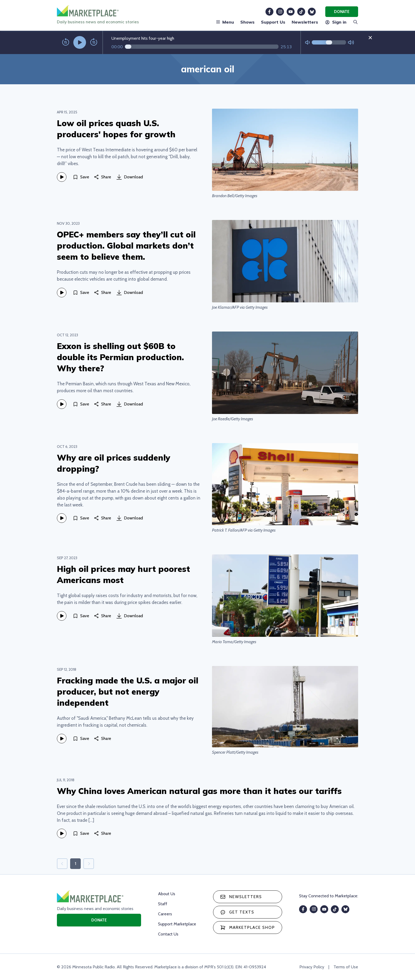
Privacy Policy (312, 967)
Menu (225, 22)
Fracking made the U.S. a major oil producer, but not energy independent (128, 692)
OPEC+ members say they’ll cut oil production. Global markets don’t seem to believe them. (126, 246)
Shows (247, 22)
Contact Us (168, 934)
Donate (342, 12)
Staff (163, 904)
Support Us (273, 22)
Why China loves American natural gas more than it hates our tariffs (199, 791)
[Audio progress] (202, 47)
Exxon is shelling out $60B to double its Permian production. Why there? (120, 357)
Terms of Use (346, 967)
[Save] (81, 177)
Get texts (237, 912)
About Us (167, 894)
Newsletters (305, 22)
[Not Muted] (307, 43)
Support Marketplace (177, 924)
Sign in (335, 22)
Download (130, 177)
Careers (165, 914)
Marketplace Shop (248, 928)
